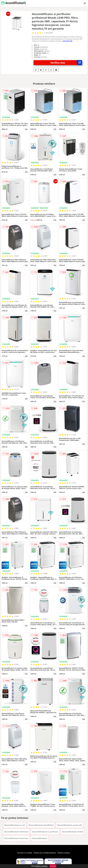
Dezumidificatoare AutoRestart (41, 825)
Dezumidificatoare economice (16, 838)
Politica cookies (64, 853)
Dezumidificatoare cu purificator (45, 832)
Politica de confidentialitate (45, 853)
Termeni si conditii (25, 853)
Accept (53, 866)
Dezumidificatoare (40, 838)
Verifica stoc (66, 63)
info (26, 129)
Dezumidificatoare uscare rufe (70, 825)
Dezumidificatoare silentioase (16, 832)
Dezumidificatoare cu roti (15, 825)
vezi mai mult (68, 41)
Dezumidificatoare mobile (72, 832)
